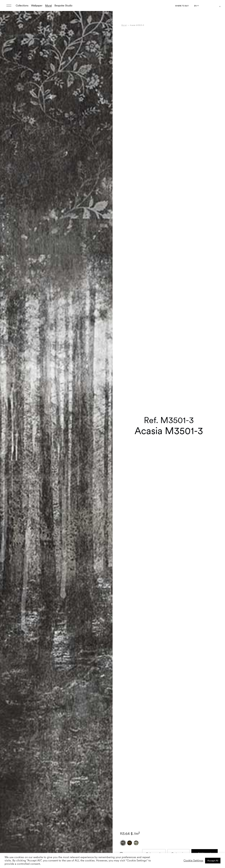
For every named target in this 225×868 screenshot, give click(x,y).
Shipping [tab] (126, 845)
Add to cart (204, 762)
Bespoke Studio (63, 5)
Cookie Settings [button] (193, 860)
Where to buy (182, 6)
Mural (48, 5)
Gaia (165, 830)
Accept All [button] (213, 861)
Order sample (154, 762)
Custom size (178, 762)
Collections (22, 5)
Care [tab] (124, 837)
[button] (105, 443)
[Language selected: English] (196, 6)
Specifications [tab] (129, 830)
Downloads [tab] (128, 841)
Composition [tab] (129, 833)
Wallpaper (37, 5)
